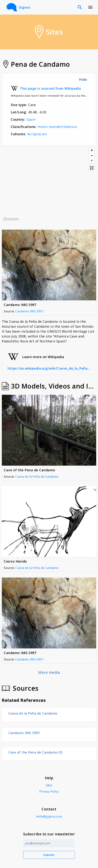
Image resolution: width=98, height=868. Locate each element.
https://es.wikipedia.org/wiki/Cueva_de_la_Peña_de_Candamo (49, 368)
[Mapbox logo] (11, 219)
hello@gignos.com (49, 816)
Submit (49, 855)
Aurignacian (37, 134)
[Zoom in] (92, 150)
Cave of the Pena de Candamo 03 (35, 752)
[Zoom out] (92, 156)
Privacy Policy (49, 791)
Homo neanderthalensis (57, 127)
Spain (31, 119)
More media (49, 672)
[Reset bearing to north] (92, 161)
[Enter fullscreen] (92, 168)
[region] (49, 184)
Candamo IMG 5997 (29, 311)
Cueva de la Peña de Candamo (37, 477)
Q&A (49, 785)
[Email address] (49, 843)
